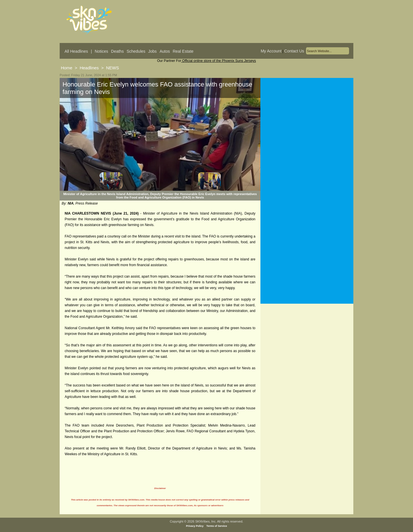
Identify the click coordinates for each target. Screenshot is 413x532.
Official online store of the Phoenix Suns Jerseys (219, 61)
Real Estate (183, 51)
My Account (271, 51)
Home (67, 68)
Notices (101, 51)
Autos (165, 51)
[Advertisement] (307, 134)
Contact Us (294, 51)
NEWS (113, 68)
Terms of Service (217, 526)
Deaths (117, 51)
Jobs (153, 51)
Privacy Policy (195, 526)
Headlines (89, 68)
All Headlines (76, 51)
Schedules (136, 51)
